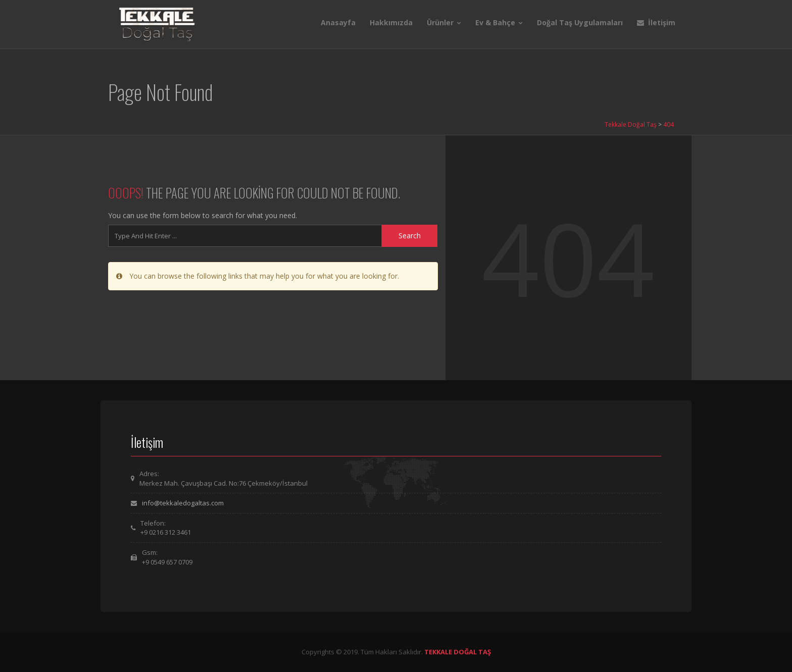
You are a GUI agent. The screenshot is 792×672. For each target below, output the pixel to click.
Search (410, 236)
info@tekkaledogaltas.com (183, 503)
